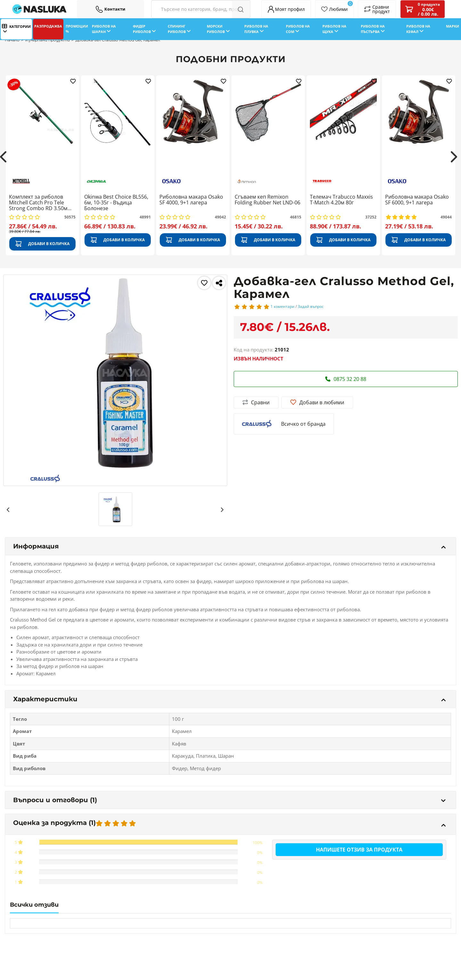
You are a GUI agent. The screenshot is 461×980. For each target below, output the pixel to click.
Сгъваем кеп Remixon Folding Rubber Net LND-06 (267, 200)
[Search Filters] (201, 9)
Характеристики (229, 699)
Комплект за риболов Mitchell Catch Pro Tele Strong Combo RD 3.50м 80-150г (38, 203)
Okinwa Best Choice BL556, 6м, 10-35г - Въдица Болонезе (116, 203)
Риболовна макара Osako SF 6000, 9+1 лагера (417, 200)
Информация (229, 546)
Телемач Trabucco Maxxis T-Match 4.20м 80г (341, 200)
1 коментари (283, 306)
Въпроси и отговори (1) (229, 800)
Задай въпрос (311, 306)
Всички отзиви (34, 905)
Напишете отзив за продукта (359, 850)
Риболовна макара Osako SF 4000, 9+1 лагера (191, 200)
